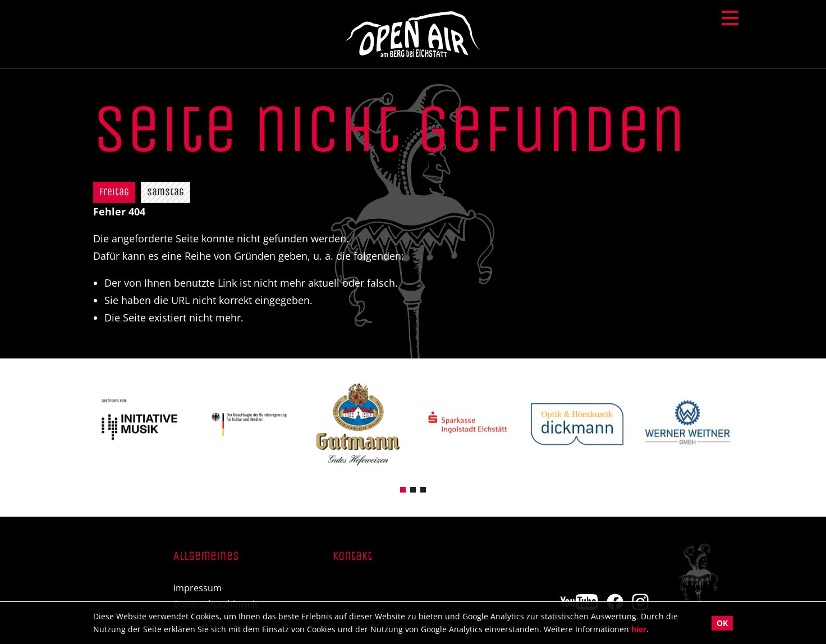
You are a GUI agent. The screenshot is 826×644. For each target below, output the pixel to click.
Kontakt (352, 556)
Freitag (114, 192)
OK (722, 623)
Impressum (198, 588)
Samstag (166, 192)
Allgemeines (206, 556)
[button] (403, 489)
